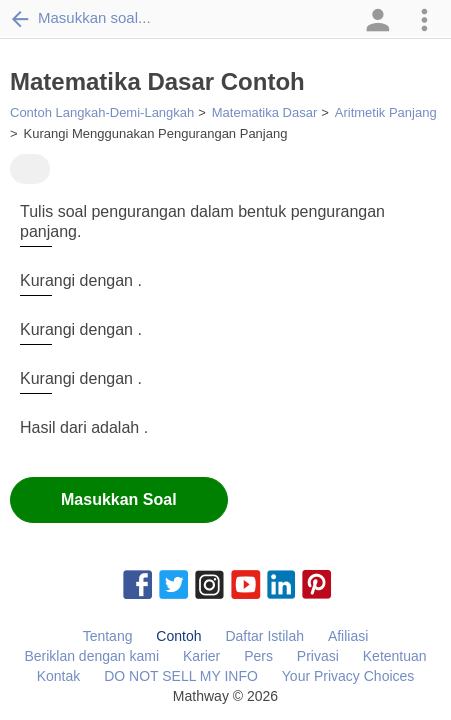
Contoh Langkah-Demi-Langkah (102, 112)
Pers (258, 656)
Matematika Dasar (264, 112)
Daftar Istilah (264, 636)
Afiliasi (348, 636)
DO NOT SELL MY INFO (181, 676)
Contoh (178, 636)
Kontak (59, 676)
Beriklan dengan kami (91, 656)
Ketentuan (395, 656)
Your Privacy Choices (348, 676)
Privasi (318, 656)
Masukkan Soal (119, 499)
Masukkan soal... (80, 18)
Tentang (108, 636)
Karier (201, 656)
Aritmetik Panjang (386, 112)
